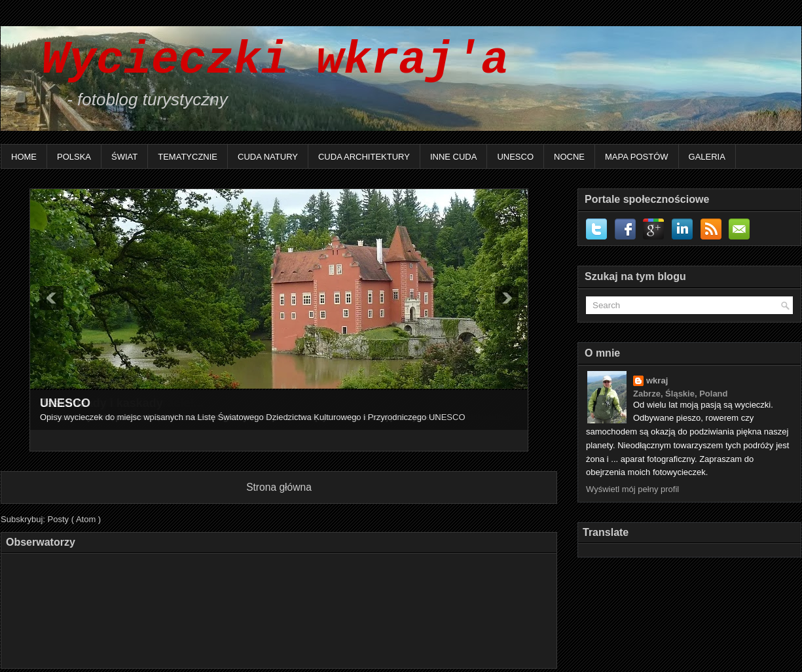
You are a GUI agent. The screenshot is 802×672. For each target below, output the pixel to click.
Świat (124, 157)
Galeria (707, 157)
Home (24, 157)
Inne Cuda (454, 157)
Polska (74, 157)
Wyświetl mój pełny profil (632, 489)
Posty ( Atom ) (75, 519)
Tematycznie (188, 157)
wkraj (657, 380)
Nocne (569, 157)
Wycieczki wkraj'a (261, 61)
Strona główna (279, 487)
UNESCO (515, 157)
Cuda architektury (364, 157)
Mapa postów (637, 157)
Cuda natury (268, 157)
